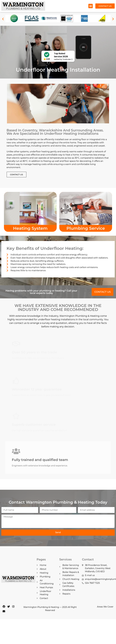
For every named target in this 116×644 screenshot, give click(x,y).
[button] (91, 6)
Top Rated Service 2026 (61, 55)
